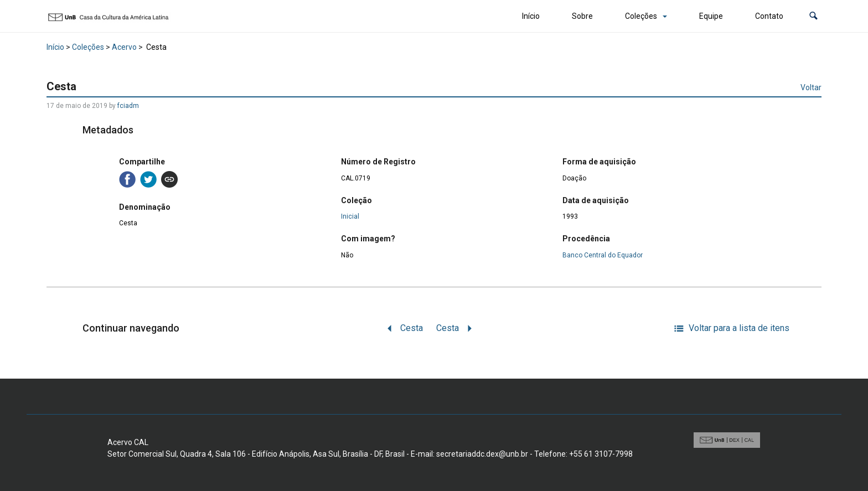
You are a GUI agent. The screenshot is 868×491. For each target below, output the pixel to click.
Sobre (582, 16)
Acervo (124, 47)
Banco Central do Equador (603, 255)
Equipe (711, 16)
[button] (813, 16)
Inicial (350, 216)
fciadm (128, 106)
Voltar (811, 87)
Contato (769, 16)
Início (531, 16)
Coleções (641, 16)
